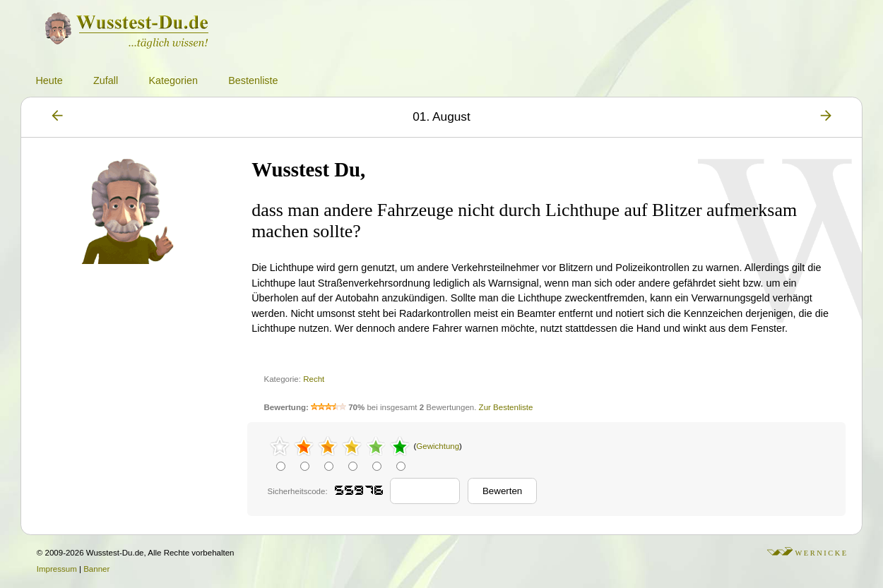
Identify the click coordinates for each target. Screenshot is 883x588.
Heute (49, 80)
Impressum (57, 569)
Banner (96, 569)
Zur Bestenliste (506, 407)
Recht (314, 379)
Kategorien (173, 80)
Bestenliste (253, 80)
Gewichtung (438, 446)
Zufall (106, 80)
